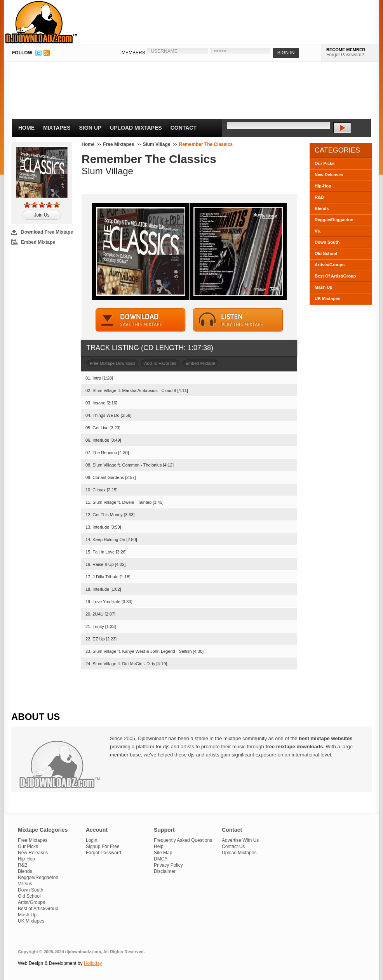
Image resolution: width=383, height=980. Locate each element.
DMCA (161, 859)
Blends (322, 208)
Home (26, 128)
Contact (184, 128)
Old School (326, 253)
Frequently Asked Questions (183, 840)
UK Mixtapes (327, 298)
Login (91, 840)
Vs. (318, 231)
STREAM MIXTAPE (238, 320)
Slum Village (156, 144)
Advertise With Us (240, 840)
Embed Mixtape (38, 242)
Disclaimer (165, 871)
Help (159, 846)
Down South (327, 242)
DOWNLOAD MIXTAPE (141, 320)
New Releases (329, 175)
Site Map (163, 853)
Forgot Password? (345, 55)
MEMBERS (133, 53)
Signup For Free (103, 846)
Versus (25, 884)
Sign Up (91, 128)
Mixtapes (57, 128)
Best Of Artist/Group (335, 276)
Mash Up (324, 287)
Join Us (42, 215)
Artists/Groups (330, 265)
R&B (319, 197)
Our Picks (325, 163)
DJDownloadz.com (41, 22)
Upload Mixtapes (136, 128)
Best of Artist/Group (38, 909)
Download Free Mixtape (47, 232)
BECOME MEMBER (346, 50)
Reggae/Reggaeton (334, 220)
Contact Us (233, 846)
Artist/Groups (31, 902)
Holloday (93, 963)
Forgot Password (104, 853)
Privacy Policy (168, 865)
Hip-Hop (323, 186)
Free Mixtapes (118, 144)
